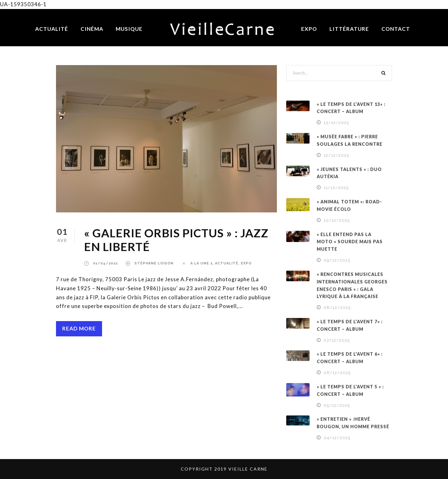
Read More (79, 328)
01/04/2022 (105, 263)
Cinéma (92, 29)
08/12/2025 (337, 308)
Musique (129, 29)
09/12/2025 (337, 260)
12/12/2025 (336, 155)
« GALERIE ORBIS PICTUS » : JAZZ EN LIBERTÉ (176, 240)
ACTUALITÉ (227, 263)
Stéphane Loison (154, 263)
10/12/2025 (337, 220)
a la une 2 (201, 263)
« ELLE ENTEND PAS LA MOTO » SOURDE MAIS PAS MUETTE (350, 242)
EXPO (246, 263)
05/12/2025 (337, 405)
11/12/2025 (336, 188)
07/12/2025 (337, 340)
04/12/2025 (337, 438)
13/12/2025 (336, 123)
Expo (309, 29)
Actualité (52, 29)
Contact (396, 29)
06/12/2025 (337, 373)
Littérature (349, 29)
